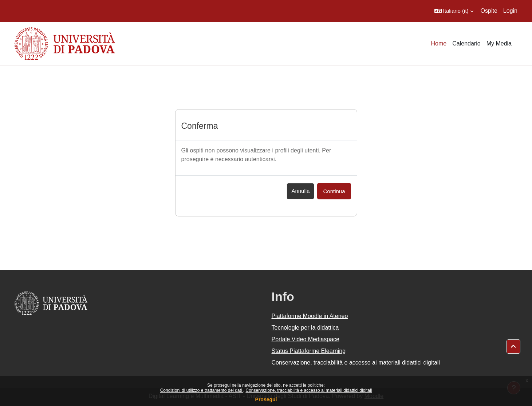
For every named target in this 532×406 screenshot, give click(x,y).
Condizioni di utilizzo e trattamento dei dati (202, 390)
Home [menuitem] (439, 43)
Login (510, 11)
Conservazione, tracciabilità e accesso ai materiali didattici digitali (309, 390)
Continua (334, 191)
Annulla (300, 191)
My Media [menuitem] (499, 43)
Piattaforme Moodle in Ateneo (310, 316)
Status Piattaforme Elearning (309, 351)
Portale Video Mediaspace (306, 339)
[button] (454, 11)
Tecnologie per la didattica (305, 328)
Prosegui (266, 399)
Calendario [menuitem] (466, 43)
